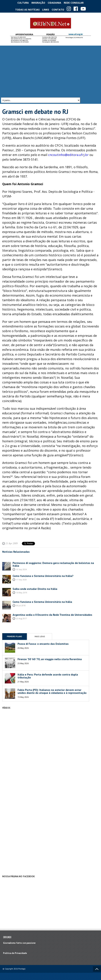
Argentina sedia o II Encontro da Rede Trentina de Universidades (52, 615)
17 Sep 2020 (21, 580)
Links (46, 10)
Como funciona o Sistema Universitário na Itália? (43, 576)
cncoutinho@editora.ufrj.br (68, 155)
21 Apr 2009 (12, 543)
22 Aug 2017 (21, 618)
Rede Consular (74, 3)
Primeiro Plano (14, 636)
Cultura (23, 3)
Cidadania (54, 3)
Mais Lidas (40, 636)
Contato (58, 10)
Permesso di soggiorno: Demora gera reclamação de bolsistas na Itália (53, 564)
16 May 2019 (22, 593)
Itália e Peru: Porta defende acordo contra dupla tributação (48, 676)
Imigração (38, 3)
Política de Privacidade (15, 953)
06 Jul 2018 (21, 605)
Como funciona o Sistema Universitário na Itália (42, 602)
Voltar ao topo (97, 969)
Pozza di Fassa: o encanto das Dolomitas (43, 644)
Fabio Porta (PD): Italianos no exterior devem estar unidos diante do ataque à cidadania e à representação (52, 691)
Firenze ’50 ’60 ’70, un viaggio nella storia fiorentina (50, 659)
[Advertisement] (51, 72)
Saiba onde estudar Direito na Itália (35, 589)
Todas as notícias (27, 10)
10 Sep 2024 (21, 569)
